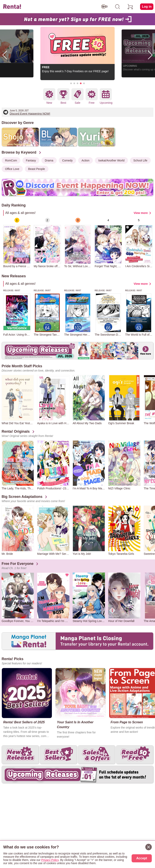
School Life (140, 160)
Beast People (37, 169)
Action (85, 160)
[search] (117, 7)
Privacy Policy (50, 860)
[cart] (130, 7)
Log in (147, 7)
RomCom (11, 160)
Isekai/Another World (111, 160)
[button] (71, 83)
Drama (49, 160)
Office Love (12, 169)
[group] (17, 243)
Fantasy (31, 160)
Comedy (67, 160)
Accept (142, 858)
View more (141, 213)
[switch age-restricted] (105, 7)
